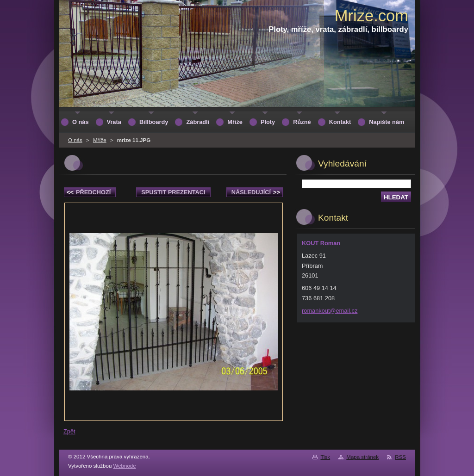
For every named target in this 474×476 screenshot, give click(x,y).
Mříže (100, 140)
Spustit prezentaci (173, 192)
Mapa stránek (362, 457)
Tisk (325, 457)
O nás (75, 140)
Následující (256, 192)
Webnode (125, 466)
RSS (400, 457)
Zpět (69, 431)
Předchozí (89, 192)
